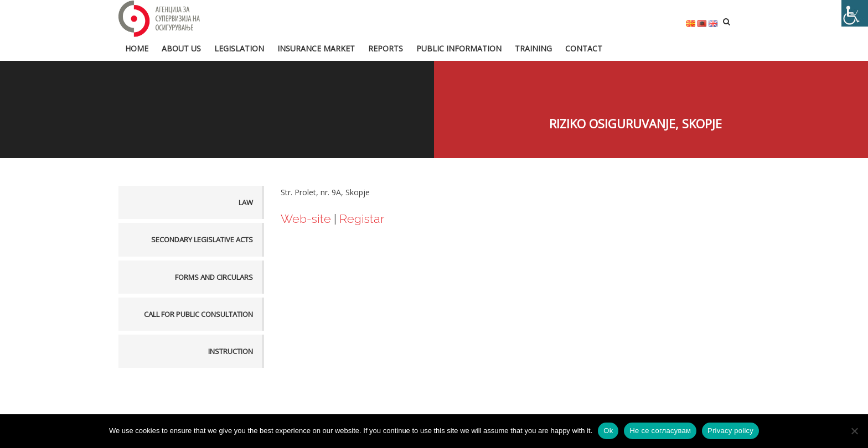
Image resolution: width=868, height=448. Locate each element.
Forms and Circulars (214, 277)
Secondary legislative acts (202, 239)
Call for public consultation (198, 314)
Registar (363, 218)
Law (246, 202)
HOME (137, 48)
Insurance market (316, 48)
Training (533, 48)
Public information (459, 48)
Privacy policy (730, 431)
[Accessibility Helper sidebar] (855, 13)
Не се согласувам (660, 431)
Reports (386, 48)
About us (181, 48)
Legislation (239, 48)
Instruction (231, 351)
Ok (608, 431)
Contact (584, 48)
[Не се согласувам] (854, 431)
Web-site (307, 218)
